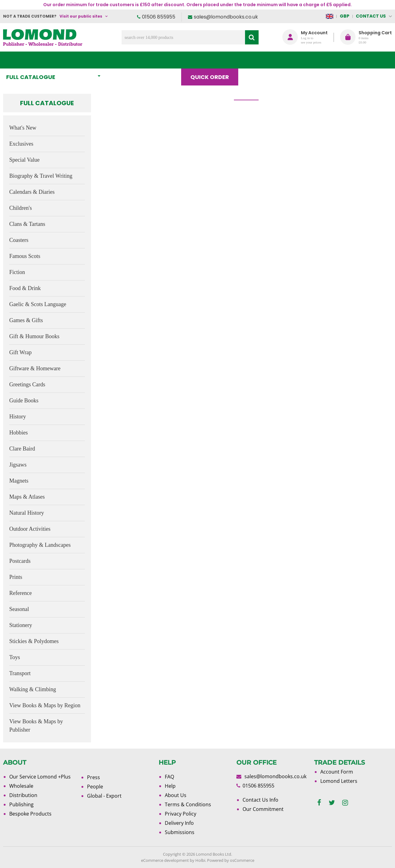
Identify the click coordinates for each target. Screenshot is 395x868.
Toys (15, 657)
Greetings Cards (27, 384)
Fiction (17, 272)
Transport (20, 673)
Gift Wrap (20, 352)
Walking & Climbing (33, 689)
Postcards (20, 561)
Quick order (212, 60)
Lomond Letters (339, 781)
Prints (16, 577)
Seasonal (19, 609)
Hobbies (19, 433)
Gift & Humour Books (34, 336)
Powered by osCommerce (231, 860)
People (95, 787)
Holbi (200, 860)
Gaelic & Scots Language (38, 304)
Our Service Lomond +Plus (40, 777)
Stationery (21, 625)
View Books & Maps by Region (45, 705)
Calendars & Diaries (32, 192)
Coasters (19, 240)
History (18, 417)
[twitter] (332, 803)
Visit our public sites (81, 16)
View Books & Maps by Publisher (36, 726)
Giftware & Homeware (35, 368)
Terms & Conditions (188, 804)
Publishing (21, 804)
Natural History (27, 513)
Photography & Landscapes (40, 545)
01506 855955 (159, 17)
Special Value (24, 160)
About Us (299, 60)
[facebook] (319, 803)
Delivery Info (179, 823)
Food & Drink (25, 288)
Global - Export (104, 796)
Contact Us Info (260, 800)
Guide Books (24, 401)
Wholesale (21, 786)
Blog (258, 60)
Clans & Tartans (27, 224)
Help (170, 786)
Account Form (337, 772)
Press (94, 777)
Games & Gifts (26, 320)
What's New (137, 60)
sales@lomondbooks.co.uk (226, 17)
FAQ (169, 777)
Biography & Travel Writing (41, 176)
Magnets (19, 481)
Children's (21, 208)
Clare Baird (22, 449)
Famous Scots (25, 256)
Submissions (180, 832)
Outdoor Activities (30, 529)
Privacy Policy (181, 814)
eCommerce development (165, 860)
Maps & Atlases (27, 497)
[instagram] (345, 803)
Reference (21, 593)
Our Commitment (263, 809)
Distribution (23, 795)
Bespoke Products (30, 814)
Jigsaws (18, 465)
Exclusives (21, 144)
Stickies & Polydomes (34, 641)
